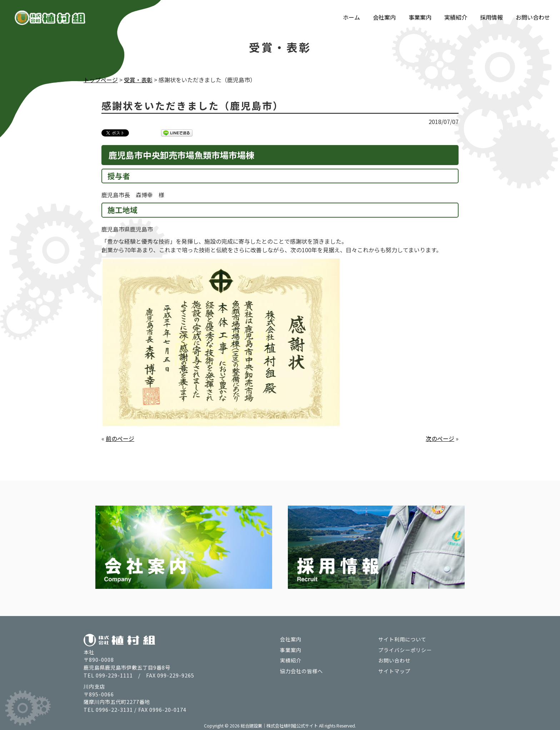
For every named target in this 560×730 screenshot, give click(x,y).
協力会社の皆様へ (301, 670)
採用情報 (491, 17)
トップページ (101, 80)
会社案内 (384, 17)
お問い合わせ (533, 17)
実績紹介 (456, 17)
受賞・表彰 (138, 80)
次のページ (440, 438)
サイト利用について (402, 638)
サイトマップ (394, 670)
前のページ (120, 438)
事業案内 (420, 17)
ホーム (351, 17)
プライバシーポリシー (405, 649)
